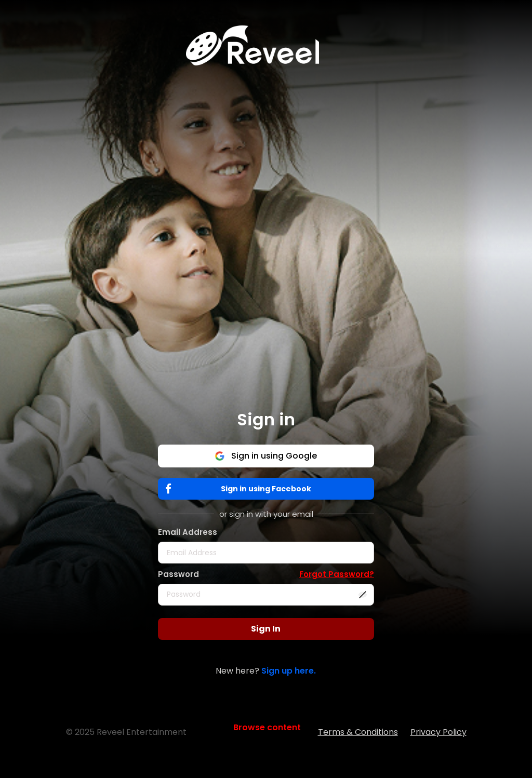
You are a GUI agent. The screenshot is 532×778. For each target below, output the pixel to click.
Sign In (266, 629)
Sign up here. (289, 671)
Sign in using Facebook (241, 489)
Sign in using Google (266, 456)
